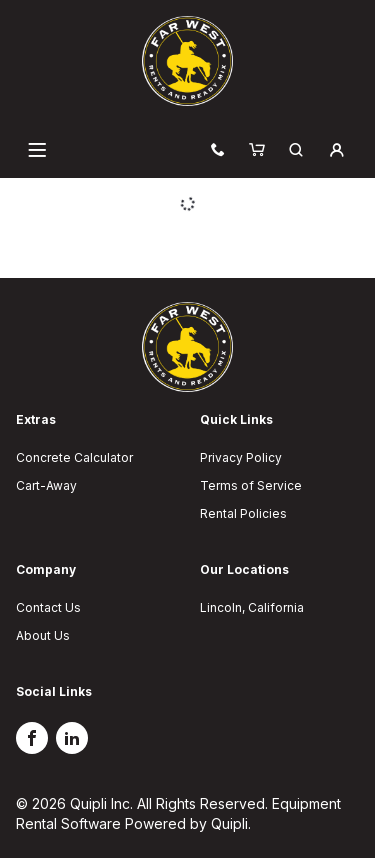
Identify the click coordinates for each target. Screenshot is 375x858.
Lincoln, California (252, 607)
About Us (43, 635)
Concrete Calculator (74, 457)
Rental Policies (243, 513)
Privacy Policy (241, 457)
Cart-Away (46, 485)
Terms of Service (251, 485)
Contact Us (48, 607)
